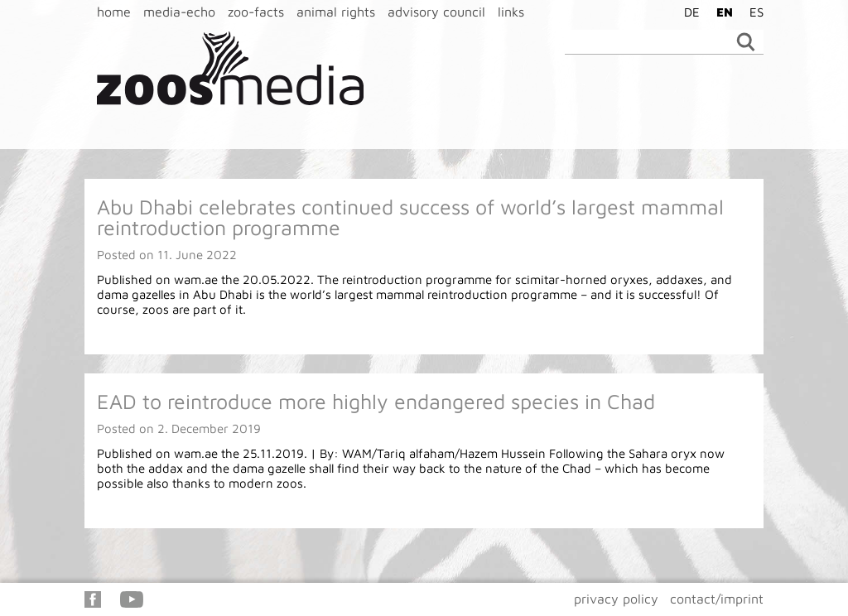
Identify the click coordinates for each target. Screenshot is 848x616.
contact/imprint (717, 599)
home (114, 12)
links (511, 12)
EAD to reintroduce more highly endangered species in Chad (376, 401)
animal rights (336, 12)
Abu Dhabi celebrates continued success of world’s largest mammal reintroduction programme (410, 217)
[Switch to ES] (752, 12)
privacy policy (616, 599)
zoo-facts (256, 12)
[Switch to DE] (688, 12)
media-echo (179, 12)
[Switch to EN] (720, 12)
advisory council (436, 12)
